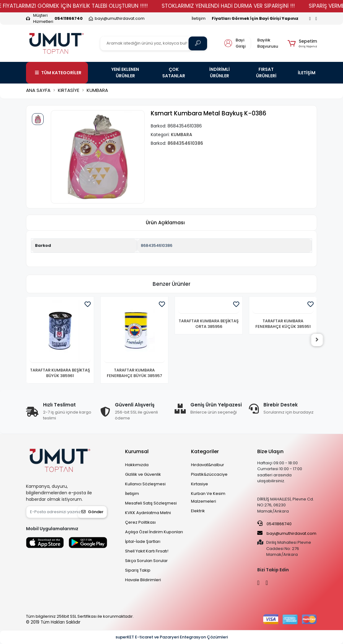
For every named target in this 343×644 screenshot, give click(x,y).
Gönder (92, 512)
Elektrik (198, 511)
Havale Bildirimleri (143, 580)
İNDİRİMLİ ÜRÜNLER (219, 73)
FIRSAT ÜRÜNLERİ (266, 73)
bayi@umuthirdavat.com (287, 533)
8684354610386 (157, 245)
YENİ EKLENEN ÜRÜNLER (125, 73)
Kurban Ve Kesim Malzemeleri (208, 497)
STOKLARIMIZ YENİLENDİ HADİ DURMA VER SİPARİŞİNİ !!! (241, 6)
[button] (302, 43)
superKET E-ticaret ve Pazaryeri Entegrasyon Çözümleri (172, 637)
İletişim (199, 18)
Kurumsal (137, 451)
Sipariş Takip (138, 570)
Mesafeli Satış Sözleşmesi (151, 503)
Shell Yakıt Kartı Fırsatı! (147, 551)
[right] (317, 340)
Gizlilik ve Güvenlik (143, 474)
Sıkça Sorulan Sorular (146, 561)
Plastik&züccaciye (209, 474)
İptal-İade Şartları (143, 541)
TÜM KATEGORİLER (58, 73)
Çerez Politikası (140, 522)
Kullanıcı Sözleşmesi (145, 484)
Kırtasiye (200, 484)
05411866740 (274, 524)
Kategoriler (205, 451)
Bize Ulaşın (270, 451)
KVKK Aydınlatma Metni (148, 513)
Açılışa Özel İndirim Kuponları (154, 532)
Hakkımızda (137, 465)
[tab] (165, 223)
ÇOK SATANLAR (174, 73)
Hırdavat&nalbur (208, 465)
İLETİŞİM (307, 73)
